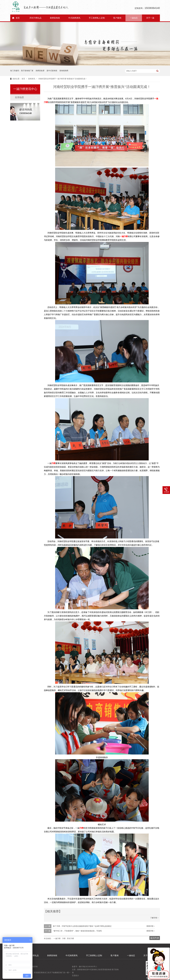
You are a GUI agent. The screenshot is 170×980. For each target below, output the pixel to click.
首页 (18, 18)
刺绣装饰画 (55, 18)
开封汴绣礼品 (35, 18)
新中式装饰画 (52, 71)
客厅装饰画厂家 (27, 71)
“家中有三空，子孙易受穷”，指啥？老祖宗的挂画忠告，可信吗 (77, 931)
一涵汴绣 (124, 236)
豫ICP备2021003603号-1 (88, 967)
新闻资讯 (32, 79)
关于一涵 (150, 18)
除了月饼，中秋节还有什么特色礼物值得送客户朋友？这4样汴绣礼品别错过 (82, 926)
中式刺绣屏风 (74, 18)
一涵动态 (134, 18)
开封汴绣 (70, 939)
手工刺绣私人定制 (97, 18)
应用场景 (19, 97)
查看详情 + (151, 926)
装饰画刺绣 (64, 71)
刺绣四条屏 (40, 71)
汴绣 (53, 463)
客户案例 (117, 18)
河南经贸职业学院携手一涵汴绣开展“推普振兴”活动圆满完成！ (63, 79)
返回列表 (155, 938)
